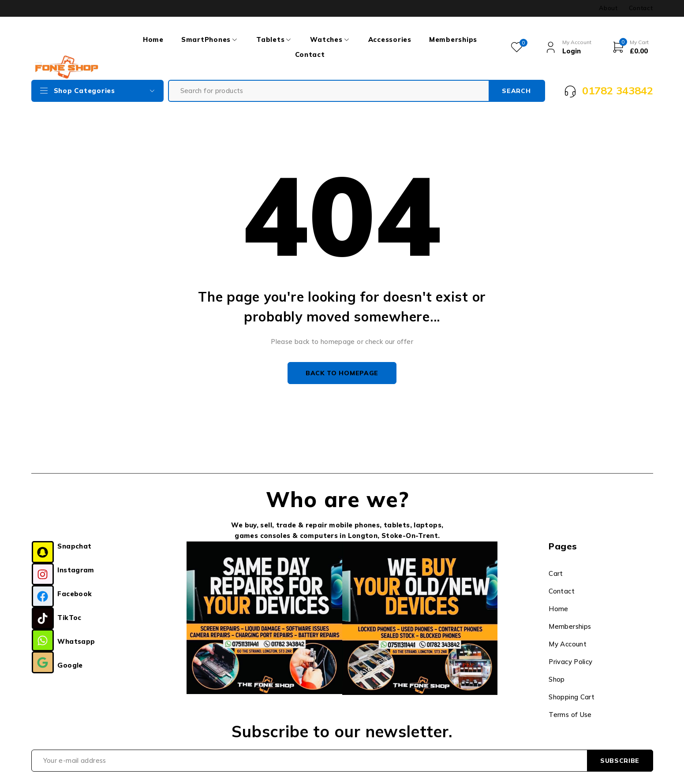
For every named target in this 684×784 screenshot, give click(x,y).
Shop (557, 679)
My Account (568, 644)
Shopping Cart (572, 697)
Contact (641, 8)
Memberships (570, 626)
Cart (556, 573)
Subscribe (620, 761)
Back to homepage (342, 373)
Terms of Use (570, 715)
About (608, 8)
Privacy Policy (570, 662)
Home (559, 609)
